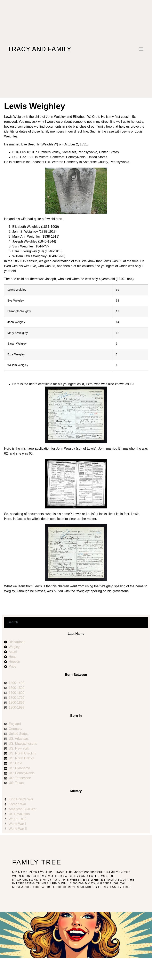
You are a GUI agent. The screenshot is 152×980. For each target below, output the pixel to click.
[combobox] (76, 622)
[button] (141, 49)
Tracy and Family (39, 49)
